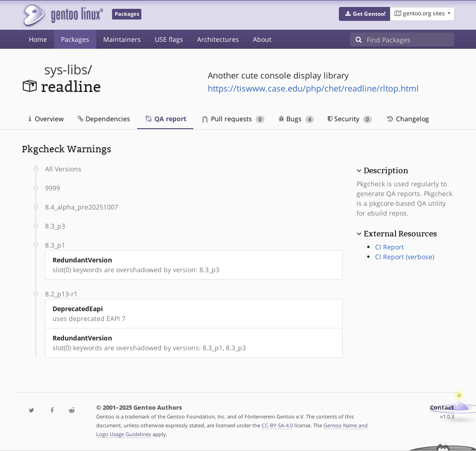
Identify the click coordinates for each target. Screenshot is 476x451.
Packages (75, 39)
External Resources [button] (400, 234)
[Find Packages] (410, 39)
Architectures (218, 39)
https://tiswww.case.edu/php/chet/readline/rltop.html (313, 88)
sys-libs (66, 69)
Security (350, 119)
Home (38, 39)
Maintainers (122, 39)
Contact (442, 408)
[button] (365, 14)
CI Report (390, 247)
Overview (46, 119)
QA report (165, 119)
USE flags (169, 39)
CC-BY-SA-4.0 (277, 425)
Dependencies (104, 119)
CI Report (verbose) (405, 257)
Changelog (407, 119)
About (262, 39)
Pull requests (233, 119)
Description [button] (386, 170)
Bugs (296, 119)
